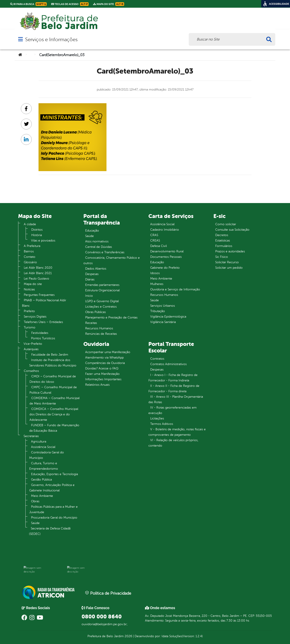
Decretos (222, 235)
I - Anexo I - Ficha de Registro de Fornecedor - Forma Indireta (173, 378)
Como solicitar (226, 224)
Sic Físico (222, 257)
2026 (128, 636)
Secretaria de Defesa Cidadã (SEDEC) (50, 531)
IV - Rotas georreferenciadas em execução (173, 410)
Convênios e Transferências (105, 252)
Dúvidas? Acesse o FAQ (102, 368)
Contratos (157, 359)
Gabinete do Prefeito (165, 268)
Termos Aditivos (162, 424)
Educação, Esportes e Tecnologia (54, 474)
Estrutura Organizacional (102, 290)
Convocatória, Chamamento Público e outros (112, 260)
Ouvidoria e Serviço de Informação (175, 289)
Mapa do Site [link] (109, 4)
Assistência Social (43, 447)
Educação (92, 231)
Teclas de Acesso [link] (70, 4)
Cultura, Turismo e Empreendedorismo (44, 466)
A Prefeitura (32, 246)
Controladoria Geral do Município (47, 455)
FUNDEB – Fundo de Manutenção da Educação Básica (54, 428)
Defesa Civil (158, 246)
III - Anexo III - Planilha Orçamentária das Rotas (176, 399)
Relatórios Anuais (97, 385)
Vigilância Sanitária (163, 322)
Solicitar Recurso (227, 262)
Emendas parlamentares (102, 285)
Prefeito (29, 311)
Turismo (30, 327)
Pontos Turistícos (43, 338)
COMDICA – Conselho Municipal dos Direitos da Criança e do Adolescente (54, 414)
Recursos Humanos (99, 328)
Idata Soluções (172, 636)
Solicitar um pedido (229, 268)
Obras (35, 501)
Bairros (29, 251)
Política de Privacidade (108, 593)
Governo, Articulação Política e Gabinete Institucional (52, 488)
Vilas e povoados (43, 241)
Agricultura (39, 442)
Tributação (158, 311)
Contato (30, 257)
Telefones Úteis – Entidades (43, 322)
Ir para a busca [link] (28, 4)
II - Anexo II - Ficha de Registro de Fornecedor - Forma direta (174, 389)
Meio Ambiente (42, 496)
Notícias (29, 289)
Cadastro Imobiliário (165, 230)
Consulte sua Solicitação (232, 230)
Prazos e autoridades (230, 251)
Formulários (224, 246)
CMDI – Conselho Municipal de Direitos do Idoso (53, 379)
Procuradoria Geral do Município (54, 518)
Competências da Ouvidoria (105, 363)
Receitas (91, 323)
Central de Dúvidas (99, 247)
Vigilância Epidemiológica (168, 317)
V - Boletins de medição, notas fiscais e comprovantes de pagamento (177, 432)
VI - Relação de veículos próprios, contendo (173, 443)
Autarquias (31, 349)
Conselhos (31, 371)
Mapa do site (33, 284)
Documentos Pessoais (166, 257)
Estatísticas (223, 241)
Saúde (35, 523)
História (37, 235)
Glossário (30, 262)
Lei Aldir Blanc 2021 (38, 273)
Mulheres (157, 284)
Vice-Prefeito (33, 344)
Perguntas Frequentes (39, 295)
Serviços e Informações (51, 40)
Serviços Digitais (35, 317)
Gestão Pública (41, 480)
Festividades (40, 333)
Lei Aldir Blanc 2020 (38, 268)
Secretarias (31, 436)
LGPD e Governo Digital (102, 301)
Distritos (37, 230)
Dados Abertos (96, 269)
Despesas (92, 274)
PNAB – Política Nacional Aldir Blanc (44, 303)
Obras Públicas (95, 312)
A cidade (30, 224)
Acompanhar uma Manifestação (108, 352)
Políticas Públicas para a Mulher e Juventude (53, 509)
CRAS (154, 235)
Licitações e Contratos (101, 307)
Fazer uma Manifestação (102, 374)
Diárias (90, 279)
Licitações (157, 418)
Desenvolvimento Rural (167, 251)
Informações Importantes (103, 379)
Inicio (89, 296)
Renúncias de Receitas (101, 334)
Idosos (155, 273)
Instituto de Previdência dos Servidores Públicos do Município (53, 363)
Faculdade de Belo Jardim (50, 355)
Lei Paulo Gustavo (36, 279)
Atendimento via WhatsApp (104, 358)
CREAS (155, 241)
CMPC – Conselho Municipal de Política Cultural (53, 390)
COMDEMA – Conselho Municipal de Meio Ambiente (54, 401)
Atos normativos (97, 241)
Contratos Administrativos (168, 364)
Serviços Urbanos (163, 306)
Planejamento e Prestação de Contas (111, 317)
